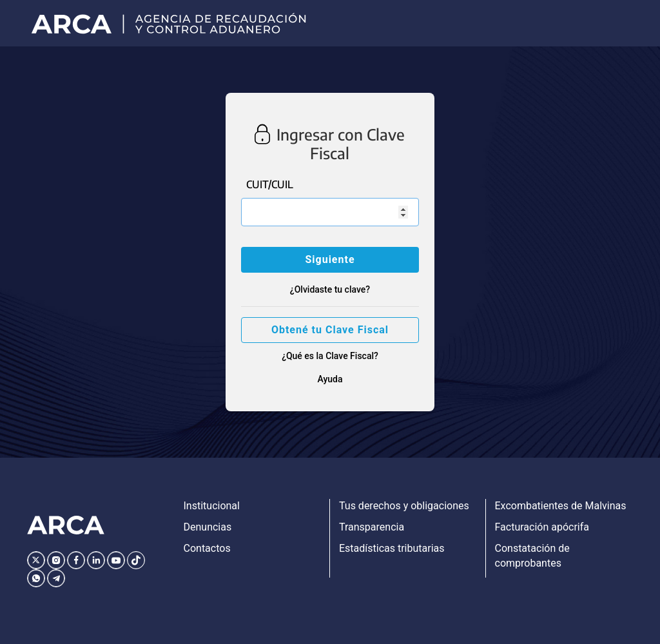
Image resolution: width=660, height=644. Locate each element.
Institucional (212, 506)
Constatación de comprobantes (532, 556)
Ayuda (330, 379)
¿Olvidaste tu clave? (330, 289)
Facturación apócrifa (542, 527)
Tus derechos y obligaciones (404, 506)
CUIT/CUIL (270, 184)
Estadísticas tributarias (392, 548)
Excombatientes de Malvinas (561, 506)
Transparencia (372, 527)
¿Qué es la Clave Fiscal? (330, 356)
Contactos (207, 548)
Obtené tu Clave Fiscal (330, 330)
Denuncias (208, 527)
